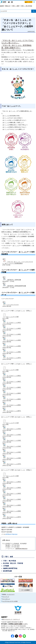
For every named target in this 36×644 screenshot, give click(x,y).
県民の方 (8, 6)
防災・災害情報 (29, 2)
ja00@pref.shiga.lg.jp (21, 549)
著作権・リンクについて (8, 594)
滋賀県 (2, 6)
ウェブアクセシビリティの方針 (10, 601)
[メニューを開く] (34, 2)
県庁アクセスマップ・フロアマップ (11, 619)
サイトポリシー (6, 599)
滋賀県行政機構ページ (20, 624)
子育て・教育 (15, 6)
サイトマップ (6, 597)
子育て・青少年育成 (26, 6)
